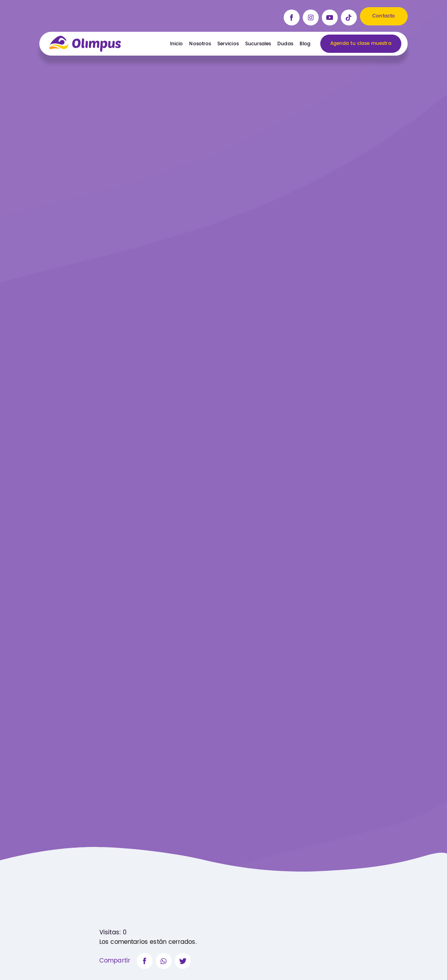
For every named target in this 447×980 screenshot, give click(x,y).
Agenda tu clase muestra (361, 44)
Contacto (384, 16)
